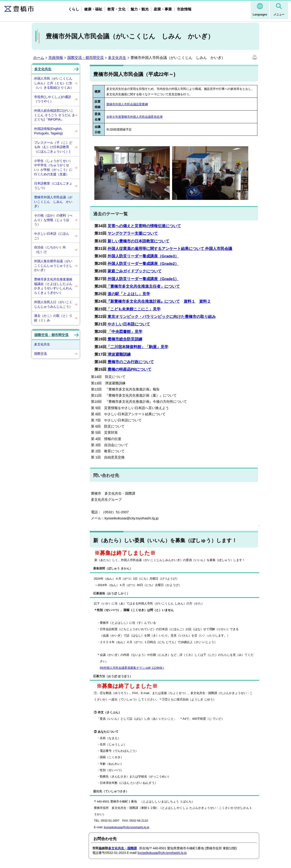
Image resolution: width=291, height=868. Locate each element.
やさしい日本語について (129, 324)
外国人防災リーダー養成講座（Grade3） (143, 256)
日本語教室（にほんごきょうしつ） (53, 186)
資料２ (205, 301)
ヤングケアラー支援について (133, 233)
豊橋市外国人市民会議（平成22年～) (134, 74)
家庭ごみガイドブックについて (135, 271)
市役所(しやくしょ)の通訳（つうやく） (53, 99)
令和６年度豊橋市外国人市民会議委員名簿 (134, 117)
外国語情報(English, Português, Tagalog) (48, 131)
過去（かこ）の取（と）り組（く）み (53, 318)
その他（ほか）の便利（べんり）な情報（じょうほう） (53, 220)
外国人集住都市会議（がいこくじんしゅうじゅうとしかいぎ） (53, 265)
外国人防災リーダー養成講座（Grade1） (143, 279)
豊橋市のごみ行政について (131, 362)
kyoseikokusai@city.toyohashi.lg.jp (127, 827)
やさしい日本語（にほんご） (52, 236)
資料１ (189, 301)
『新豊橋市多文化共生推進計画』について (143, 301)
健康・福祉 (93, 9)
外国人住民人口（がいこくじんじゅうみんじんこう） (53, 304)
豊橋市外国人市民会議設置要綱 (127, 104)
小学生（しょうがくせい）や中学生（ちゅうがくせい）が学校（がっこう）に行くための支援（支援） (53, 167)
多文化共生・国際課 (123, 848)
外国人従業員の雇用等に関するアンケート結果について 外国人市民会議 (170, 249)
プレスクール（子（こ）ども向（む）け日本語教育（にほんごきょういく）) (53, 147)
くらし (74, 9)
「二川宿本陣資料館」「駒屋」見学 (137, 347)
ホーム (39, 58)
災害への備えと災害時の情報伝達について (144, 226)
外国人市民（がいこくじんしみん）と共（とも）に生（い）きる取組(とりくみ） (54, 83)
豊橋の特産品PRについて (130, 369)
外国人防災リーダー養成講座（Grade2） (143, 264)
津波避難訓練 (119, 354)
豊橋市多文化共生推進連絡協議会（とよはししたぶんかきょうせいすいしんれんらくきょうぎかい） (53, 286)
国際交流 (40, 354)
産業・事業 (163, 9)
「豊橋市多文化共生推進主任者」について (143, 286)
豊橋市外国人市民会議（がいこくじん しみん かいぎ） (53, 202)
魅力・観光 (140, 9)
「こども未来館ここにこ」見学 (133, 309)
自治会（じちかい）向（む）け (50, 249)
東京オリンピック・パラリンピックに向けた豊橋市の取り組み (162, 317)
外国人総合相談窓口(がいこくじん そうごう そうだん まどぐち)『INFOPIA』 (55, 115)
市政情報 (184, 9)
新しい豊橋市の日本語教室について (138, 241)
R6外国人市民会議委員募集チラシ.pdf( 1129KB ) (132, 668)
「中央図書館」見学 (125, 332)
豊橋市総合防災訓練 (125, 339)
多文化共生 (117, 58)
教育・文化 (116, 9)
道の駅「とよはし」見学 (129, 294)
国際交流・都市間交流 (85, 58)
